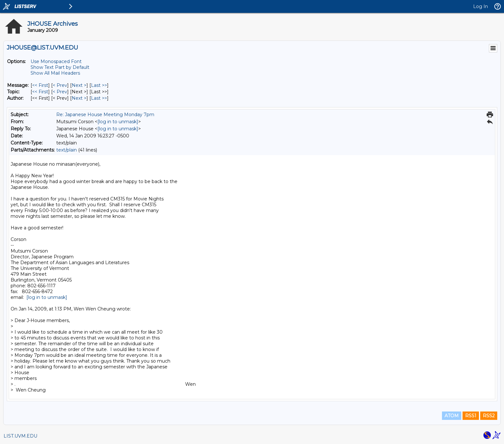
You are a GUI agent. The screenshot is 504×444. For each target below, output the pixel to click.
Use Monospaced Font (56, 61)
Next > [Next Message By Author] (79, 98)
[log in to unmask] (118, 122)
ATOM (452, 416)
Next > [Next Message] (79, 85)
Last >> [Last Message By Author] (99, 98)
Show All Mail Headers (55, 73)
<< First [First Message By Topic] (40, 92)
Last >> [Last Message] (99, 85)
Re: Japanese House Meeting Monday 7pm (105, 115)
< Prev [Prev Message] (60, 85)
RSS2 (489, 416)
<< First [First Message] (40, 85)
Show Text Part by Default (60, 67)
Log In (481, 6)
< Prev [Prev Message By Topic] (60, 92)
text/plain (67, 150)
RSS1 (471, 416)
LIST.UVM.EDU (20, 436)
